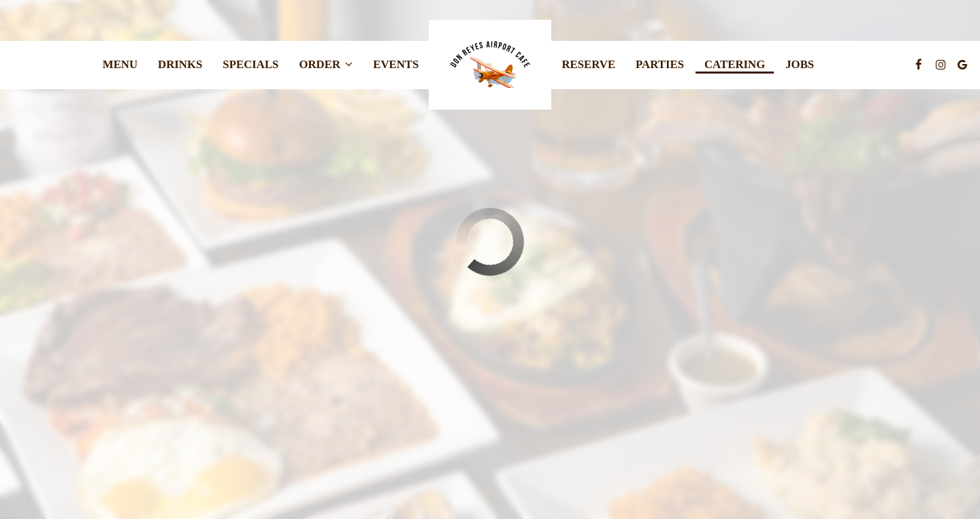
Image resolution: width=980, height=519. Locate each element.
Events (396, 64)
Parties (660, 64)
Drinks (180, 64)
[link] (490, 65)
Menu (120, 64)
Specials (250, 64)
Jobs (800, 64)
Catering (735, 64)
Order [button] (326, 64)
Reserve (588, 64)
